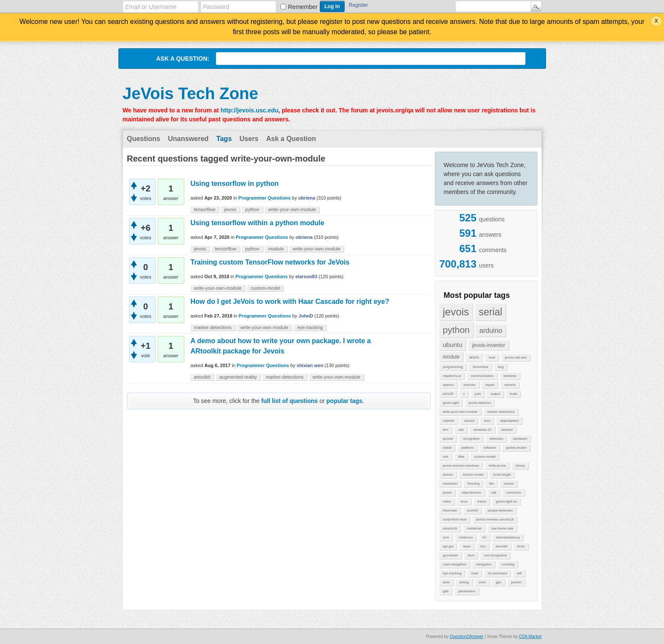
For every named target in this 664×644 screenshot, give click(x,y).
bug (501, 367)
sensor (509, 484)
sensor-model (473, 475)
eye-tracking (452, 573)
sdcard (469, 421)
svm (446, 537)
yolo (478, 394)
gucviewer (451, 555)
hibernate (450, 510)
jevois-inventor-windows (461, 466)
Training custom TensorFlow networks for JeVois (270, 262)
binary (520, 466)
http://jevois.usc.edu (249, 110)
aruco (474, 357)
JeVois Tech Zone (190, 94)
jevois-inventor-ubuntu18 (495, 519)
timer (521, 546)
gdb (446, 591)
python (456, 330)
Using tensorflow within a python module (258, 223)
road (475, 573)
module (451, 357)
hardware (520, 439)
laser (467, 546)
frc (485, 537)
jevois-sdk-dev (516, 357)
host (492, 357)
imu (483, 546)
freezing (473, 484)
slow (446, 582)
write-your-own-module (460, 412)
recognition (471, 439)
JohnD (306, 316)
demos (448, 475)
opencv (449, 385)
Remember (303, 7)
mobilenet (474, 528)
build (513, 394)
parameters (467, 591)
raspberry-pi (452, 376)
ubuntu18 (450, 528)
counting (508, 564)
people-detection (500, 510)
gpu (498, 582)
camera (510, 385)
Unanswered (188, 139)
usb (461, 430)
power (448, 493)
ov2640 (472, 510)
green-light (451, 403)
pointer (516, 582)
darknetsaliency (508, 537)
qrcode (448, 439)
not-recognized (495, 555)
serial (491, 312)
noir (446, 457)
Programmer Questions (264, 198)
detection (496, 439)
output (495, 394)
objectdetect (509, 421)
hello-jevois (497, 466)
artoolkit (502, 546)
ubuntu (453, 345)
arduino (491, 331)
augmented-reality (238, 377)
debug (464, 582)
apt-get (448, 546)
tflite (462, 457)
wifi (519, 573)
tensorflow (480, 367)
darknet (507, 430)
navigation (484, 564)
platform (468, 448)
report (490, 385)
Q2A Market (530, 637)
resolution (450, 484)
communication (482, 376)
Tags (224, 139)
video (447, 501)
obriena (307, 198)
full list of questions (289, 401)
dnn (446, 430)
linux (464, 501)
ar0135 (448, 394)
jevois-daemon (480, 403)
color (482, 582)
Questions (144, 139)
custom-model (485, 457)
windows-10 (482, 430)
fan (491, 484)
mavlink (449, 421)
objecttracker (472, 493)
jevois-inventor (488, 345)
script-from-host (455, 519)
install (447, 448)
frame (482, 501)
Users (249, 139)
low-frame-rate (502, 528)
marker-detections (501, 412)
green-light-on (506, 501)
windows (510, 376)
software (490, 448)
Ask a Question (291, 139)
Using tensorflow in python (235, 184)
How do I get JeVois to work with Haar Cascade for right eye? (290, 301)
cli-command (497, 573)
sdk (494, 493)
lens (487, 421)
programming (453, 367)
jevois (456, 312)
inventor (469, 385)
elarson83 (306, 276)
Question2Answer (467, 637)
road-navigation (455, 564)
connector (514, 493)
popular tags (345, 401)
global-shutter (516, 448)
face (471, 555)
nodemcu (466, 537)
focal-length (502, 475)
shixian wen (310, 365)
